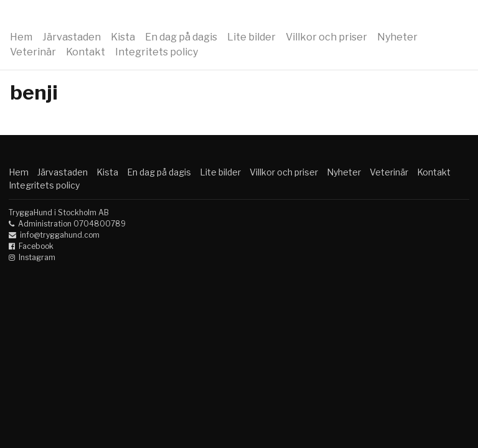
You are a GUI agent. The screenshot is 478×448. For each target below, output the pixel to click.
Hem (21, 37)
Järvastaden (72, 37)
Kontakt (86, 52)
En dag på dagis (181, 37)
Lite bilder (251, 37)
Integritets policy (157, 52)
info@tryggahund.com (60, 235)
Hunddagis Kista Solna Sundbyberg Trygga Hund (239, 17)
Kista (123, 37)
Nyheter (397, 37)
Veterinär (33, 52)
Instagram (37, 257)
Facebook (36, 246)
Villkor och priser (326, 37)
